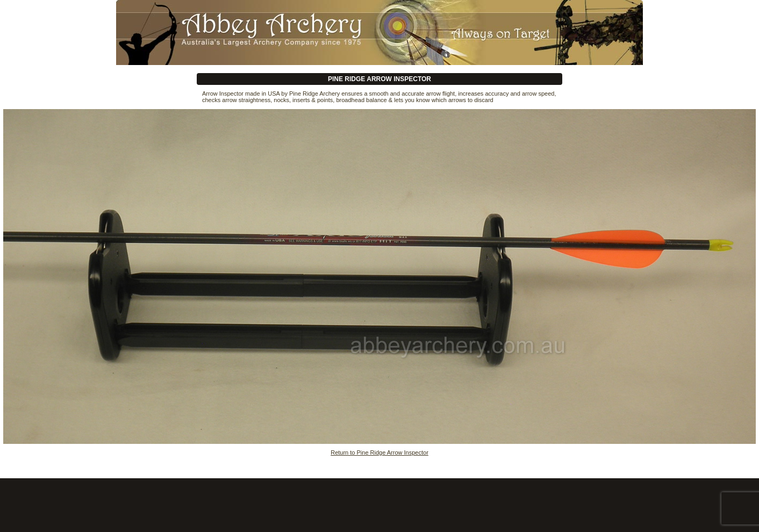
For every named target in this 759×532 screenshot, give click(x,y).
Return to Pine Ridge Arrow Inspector (379, 452)
